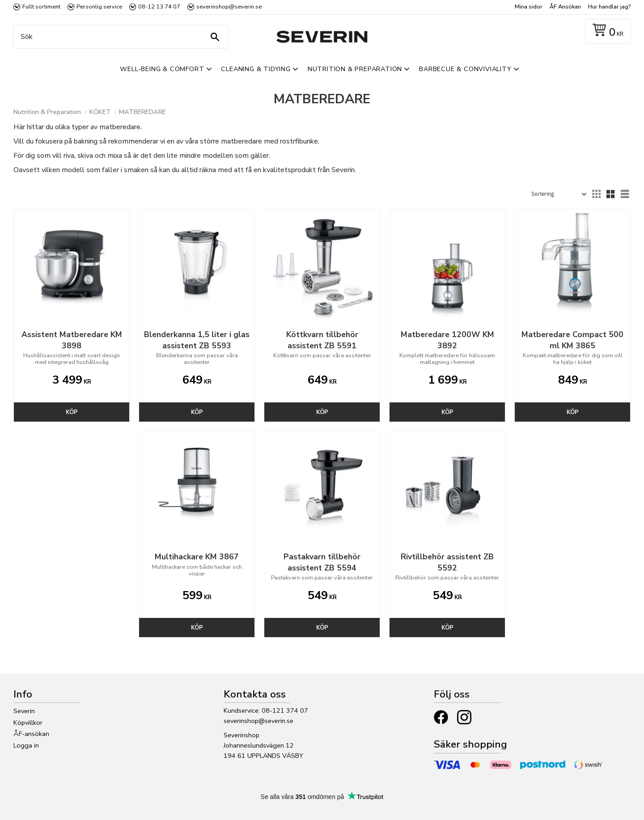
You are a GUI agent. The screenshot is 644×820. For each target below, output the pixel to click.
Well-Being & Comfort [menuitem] (162, 69)
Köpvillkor (28, 723)
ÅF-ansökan (31, 734)
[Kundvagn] (606, 32)
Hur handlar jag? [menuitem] (609, 7)
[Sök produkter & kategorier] (119, 37)
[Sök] (215, 37)
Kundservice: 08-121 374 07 (266, 710)
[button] (596, 194)
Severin (24, 711)
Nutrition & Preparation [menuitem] (355, 69)
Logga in (26, 745)
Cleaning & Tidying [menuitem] (256, 69)
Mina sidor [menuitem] (529, 7)
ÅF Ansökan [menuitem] (565, 7)
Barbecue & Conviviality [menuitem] (465, 69)
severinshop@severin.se (258, 721)
